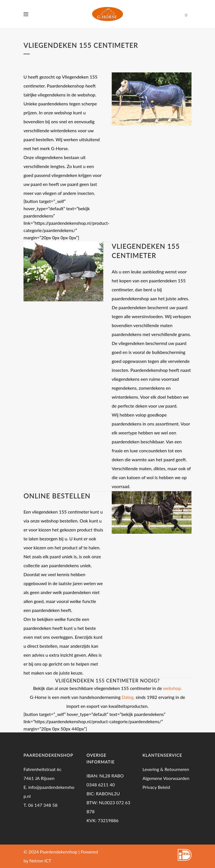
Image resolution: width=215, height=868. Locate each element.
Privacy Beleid (156, 787)
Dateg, (128, 697)
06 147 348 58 (43, 805)
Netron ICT (40, 861)
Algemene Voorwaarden (166, 778)
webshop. (172, 688)
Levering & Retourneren (166, 769)
